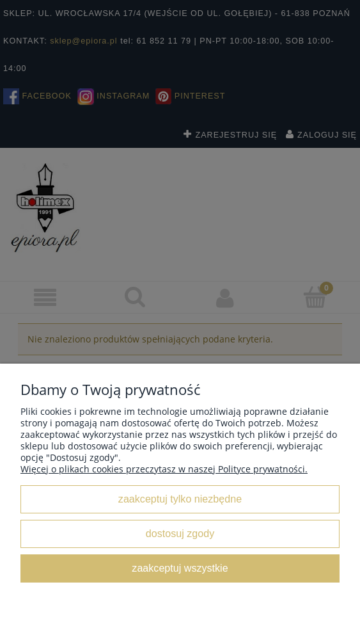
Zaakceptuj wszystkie (180, 568)
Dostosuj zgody (180, 533)
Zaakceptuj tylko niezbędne (180, 499)
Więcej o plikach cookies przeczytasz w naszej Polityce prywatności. (164, 469)
